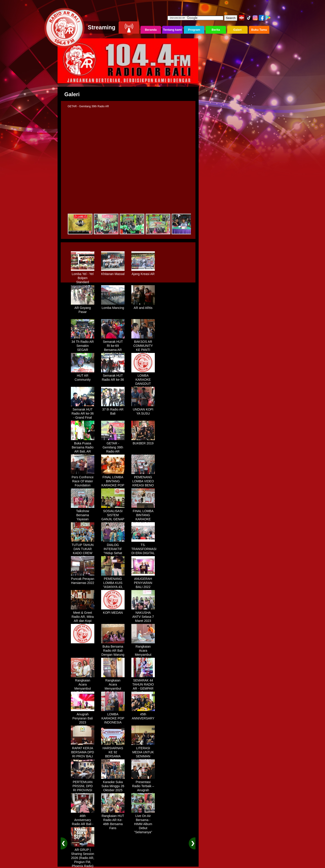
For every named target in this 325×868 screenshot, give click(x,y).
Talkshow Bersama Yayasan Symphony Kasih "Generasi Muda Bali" (83, 520)
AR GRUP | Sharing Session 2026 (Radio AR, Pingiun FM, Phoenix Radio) (83, 856)
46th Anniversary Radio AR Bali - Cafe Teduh (83, 820)
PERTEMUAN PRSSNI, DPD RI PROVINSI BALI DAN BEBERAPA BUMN (83, 791)
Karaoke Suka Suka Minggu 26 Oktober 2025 (113, 784)
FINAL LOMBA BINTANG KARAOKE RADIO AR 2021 (143, 516)
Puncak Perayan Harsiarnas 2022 (83, 579)
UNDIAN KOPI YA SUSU (143, 410)
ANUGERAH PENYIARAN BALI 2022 (143, 581)
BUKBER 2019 (143, 442)
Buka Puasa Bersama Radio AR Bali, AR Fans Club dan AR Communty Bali (83, 452)
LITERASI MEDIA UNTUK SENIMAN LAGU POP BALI (143, 755)
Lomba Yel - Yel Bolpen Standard (83, 276)
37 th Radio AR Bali (113, 410)
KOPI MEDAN (113, 611)
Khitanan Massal (113, 272)
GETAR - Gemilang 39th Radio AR (113, 446)
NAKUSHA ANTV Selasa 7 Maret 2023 (143, 615)
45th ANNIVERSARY (143, 715)
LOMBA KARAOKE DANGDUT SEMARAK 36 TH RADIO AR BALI (143, 384)
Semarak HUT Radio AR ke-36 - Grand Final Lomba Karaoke (83, 414)
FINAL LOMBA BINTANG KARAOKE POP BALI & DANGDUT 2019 (113, 484)
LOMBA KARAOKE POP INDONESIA (113, 717)
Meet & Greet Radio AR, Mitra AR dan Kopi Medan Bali (83, 617)
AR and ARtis (143, 306)
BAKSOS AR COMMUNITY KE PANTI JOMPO (143, 346)
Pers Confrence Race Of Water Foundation (83, 480)
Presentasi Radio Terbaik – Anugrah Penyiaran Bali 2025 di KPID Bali (143, 791)
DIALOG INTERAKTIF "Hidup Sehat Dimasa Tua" (113, 549)
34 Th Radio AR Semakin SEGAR (83, 344)
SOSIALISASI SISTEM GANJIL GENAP (113, 513)
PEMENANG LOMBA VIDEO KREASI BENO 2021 (143, 482)
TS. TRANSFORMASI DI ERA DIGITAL (144, 547)
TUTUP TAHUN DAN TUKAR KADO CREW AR (83, 549)
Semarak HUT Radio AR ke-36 (113, 376)
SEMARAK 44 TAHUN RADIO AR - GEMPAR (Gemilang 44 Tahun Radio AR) (143, 689)
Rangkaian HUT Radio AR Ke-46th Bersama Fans (113, 820)
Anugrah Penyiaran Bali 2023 (83, 717)
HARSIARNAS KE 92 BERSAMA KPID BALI (113, 753)
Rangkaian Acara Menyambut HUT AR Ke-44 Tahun (143, 653)
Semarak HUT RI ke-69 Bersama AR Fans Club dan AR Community (113, 348)
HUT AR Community (83, 376)
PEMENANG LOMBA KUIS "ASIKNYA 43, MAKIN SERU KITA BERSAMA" (113, 587)
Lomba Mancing (113, 306)
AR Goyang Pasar (83, 308)
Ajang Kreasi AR (143, 272)
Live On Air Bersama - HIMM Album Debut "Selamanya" (143, 822)
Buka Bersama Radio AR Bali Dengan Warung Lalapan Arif (113, 651)
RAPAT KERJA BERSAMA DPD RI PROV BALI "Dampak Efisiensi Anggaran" (83, 757)
